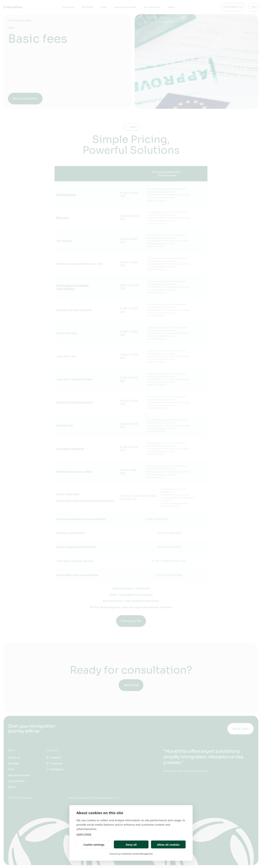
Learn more (84, 834)
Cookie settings (94, 845)
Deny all (131, 845)
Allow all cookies (168, 845)
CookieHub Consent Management (137, 854)
